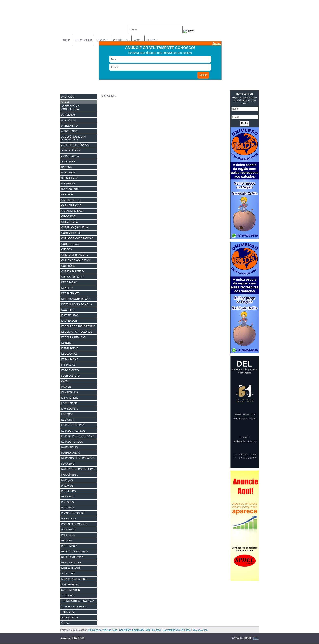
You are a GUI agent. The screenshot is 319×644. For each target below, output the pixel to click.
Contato (153, 40)
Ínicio (66, 40)
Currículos (121, 40)
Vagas (138, 40)
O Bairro (102, 40)
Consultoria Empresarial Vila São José (140, 630)
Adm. (256, 638)
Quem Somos (83, 40)
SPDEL (65, 102)
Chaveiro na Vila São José (103, 630)
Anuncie (248, 40)
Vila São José (200, 630)
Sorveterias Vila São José (177, 630)
